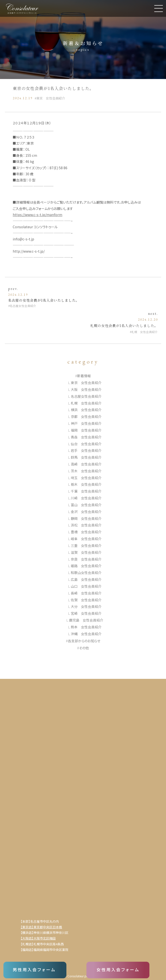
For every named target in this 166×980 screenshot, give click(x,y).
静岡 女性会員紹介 (86, 518)
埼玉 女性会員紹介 (86, 478)
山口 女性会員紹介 (86, 586)
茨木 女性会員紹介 (86, 471)
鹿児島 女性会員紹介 (86, 620)
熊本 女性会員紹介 (86, 627)
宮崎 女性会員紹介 (86, 613)
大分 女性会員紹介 (86, 606)
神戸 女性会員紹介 (86, 423)
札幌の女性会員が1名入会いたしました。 (124, 326)
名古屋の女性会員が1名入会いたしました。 (44, 300)
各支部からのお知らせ (84, 641)
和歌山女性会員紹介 (86, 573)
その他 (84, 648)
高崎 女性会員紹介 (86, 464)
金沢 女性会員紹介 (86, 512)
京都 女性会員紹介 (86, 416)
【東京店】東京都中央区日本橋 (41, 927)
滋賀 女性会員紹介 (86, 552)
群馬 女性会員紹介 (86, 457)
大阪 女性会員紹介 (86, 389)
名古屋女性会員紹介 (23, 306)
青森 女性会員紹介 (86, 437)
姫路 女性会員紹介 (86, 566)
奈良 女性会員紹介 (86, 559)
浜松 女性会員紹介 (86, 525)
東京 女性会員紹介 (51, 98)
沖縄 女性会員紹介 (86, 634)
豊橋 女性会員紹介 (86, 532)
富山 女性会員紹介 (86, 505)
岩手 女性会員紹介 (86, 450)
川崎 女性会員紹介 (86, 498)
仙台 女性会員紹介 (86, 444)
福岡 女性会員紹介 (86, 430)
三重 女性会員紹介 (86, 545)
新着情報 (84, 376)
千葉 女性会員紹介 (86, 491)
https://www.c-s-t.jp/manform (37, 215)
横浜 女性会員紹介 (86, 410)
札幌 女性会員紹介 (145, 332)
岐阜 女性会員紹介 (86, 539)
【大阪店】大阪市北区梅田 (38, 938)
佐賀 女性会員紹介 (86, 600)
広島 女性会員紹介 (86, 579)
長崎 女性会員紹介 (86, 593)
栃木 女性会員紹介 (86, 484)
